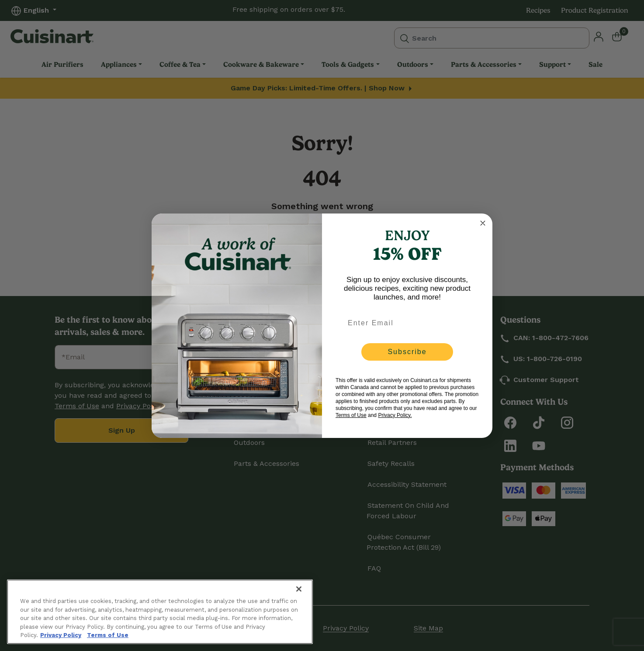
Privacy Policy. (395, 415)
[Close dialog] (483, 223)
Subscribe (407, 352)
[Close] (299, 589)
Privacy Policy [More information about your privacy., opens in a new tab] (61, 635)
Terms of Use (351, 415)
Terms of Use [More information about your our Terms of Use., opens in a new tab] (108, 635)
